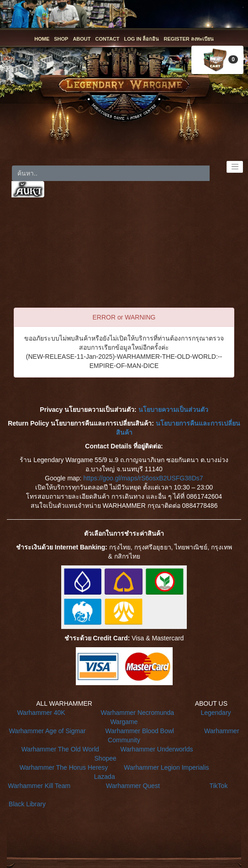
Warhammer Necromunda (138, 713)
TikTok (218, 786)
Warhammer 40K (41, 713)
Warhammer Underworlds (156, 749)
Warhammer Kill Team (39, 786)
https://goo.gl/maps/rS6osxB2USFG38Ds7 (143, 478)
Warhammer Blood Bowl (140, 731)
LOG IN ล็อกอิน (142, 39)
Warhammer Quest (133, 786)
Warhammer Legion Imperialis (166, 767)
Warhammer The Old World (60, 749)
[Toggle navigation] (235, 167)
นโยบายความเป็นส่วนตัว (173, 410)
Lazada (105, 777)
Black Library (27, 804)
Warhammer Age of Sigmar (47, 731)
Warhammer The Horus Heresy (64, 767)
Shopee (106, 758)
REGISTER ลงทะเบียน (188, 39)
